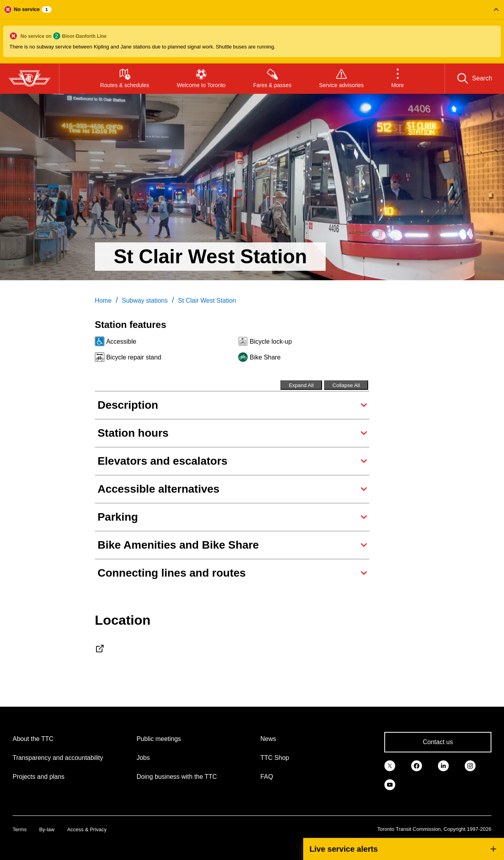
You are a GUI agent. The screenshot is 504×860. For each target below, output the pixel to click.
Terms (19, 829)
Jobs (143, 758)
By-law (47, 829)
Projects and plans (39, 777)
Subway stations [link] (145, 301)
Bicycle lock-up (271, 342)
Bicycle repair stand (134, 357)
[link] (390, 765)
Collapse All (346, 385)
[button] (252, 32)
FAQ (267, 777)
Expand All (301, 385)
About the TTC (33, 739)
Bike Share (265, 357)
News (268, 739)
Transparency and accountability (58, 758)
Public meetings (159, 739)
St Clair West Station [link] (207, 301)
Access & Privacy (87, 829)
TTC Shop (275, 758)
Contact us (438, 742)
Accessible (121, 342)
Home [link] (103, 301)
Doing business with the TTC (177, 777)
